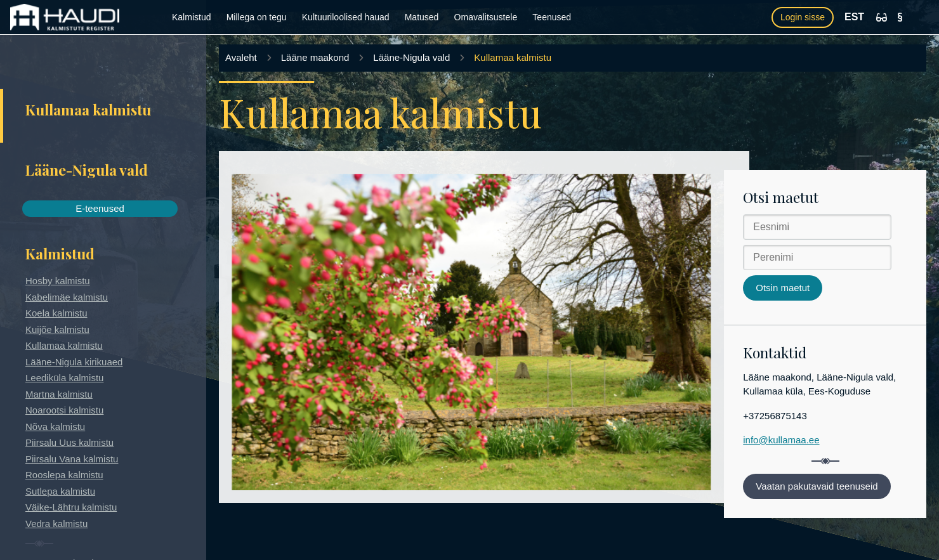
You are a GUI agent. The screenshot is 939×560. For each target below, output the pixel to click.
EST (854, 17)
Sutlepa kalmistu (60, 491)
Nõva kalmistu (55, 427)
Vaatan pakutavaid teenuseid (817, 486)
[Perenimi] (817, 257)
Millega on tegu (257, 17)
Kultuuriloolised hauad (346, 17)
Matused (422, 17)
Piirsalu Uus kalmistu (69, 442)
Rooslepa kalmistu (64, 475)
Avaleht (241, 57)
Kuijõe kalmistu (57, 329)
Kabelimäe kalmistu (67, 297)
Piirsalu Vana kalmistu (72, 459)
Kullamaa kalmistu (64, 345)
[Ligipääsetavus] (882, 17)
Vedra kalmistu (56, 524)
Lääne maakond (315, 57)
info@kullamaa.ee (781, 440)
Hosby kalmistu (58, 281)
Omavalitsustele (486, 17)
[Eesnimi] (817, 227)
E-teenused (100, 208)
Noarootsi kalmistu (64, 410)
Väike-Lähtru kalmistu (71, 507)
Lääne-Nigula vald (411, 57)
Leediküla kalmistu (64, 378)
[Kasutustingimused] (900, 17)
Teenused (552, 17)
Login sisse (803, 17)
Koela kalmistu (56, 313)
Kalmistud (191, 17)
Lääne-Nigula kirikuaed (74, 362)
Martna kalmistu (59, 394)
